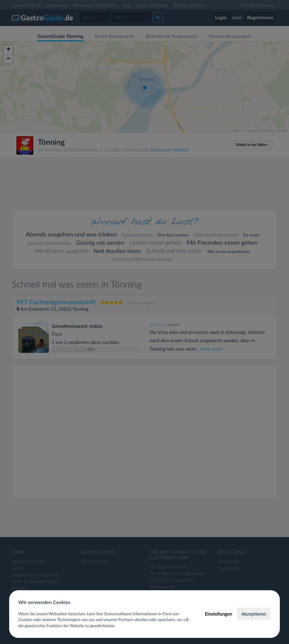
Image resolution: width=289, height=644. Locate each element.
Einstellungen (219, 614)
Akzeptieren (254, 614)
